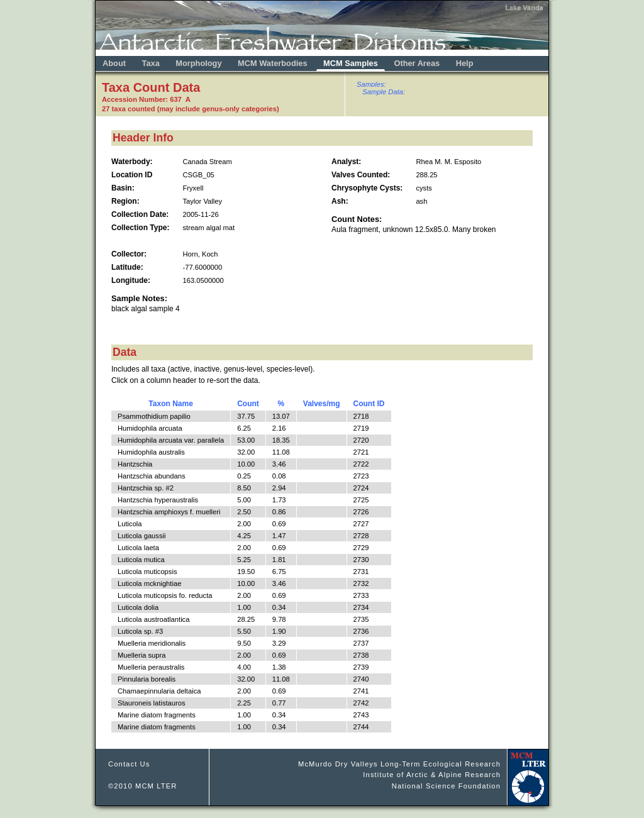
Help (465, 63)
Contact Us (129, 764)
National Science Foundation (446, 786)
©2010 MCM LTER (143, 786)
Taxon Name (170, 404)
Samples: (371, 84)
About (114, 63)
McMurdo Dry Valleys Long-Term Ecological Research (399, 764)
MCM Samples (351, 63)
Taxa (151, 63)
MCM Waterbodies (274, 63)
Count (248, 404)
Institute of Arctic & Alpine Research (432, 775)
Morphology (198, 63)
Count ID (369, 404)
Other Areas (418, 63)
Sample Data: (384, 92)
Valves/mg (322, 404)
